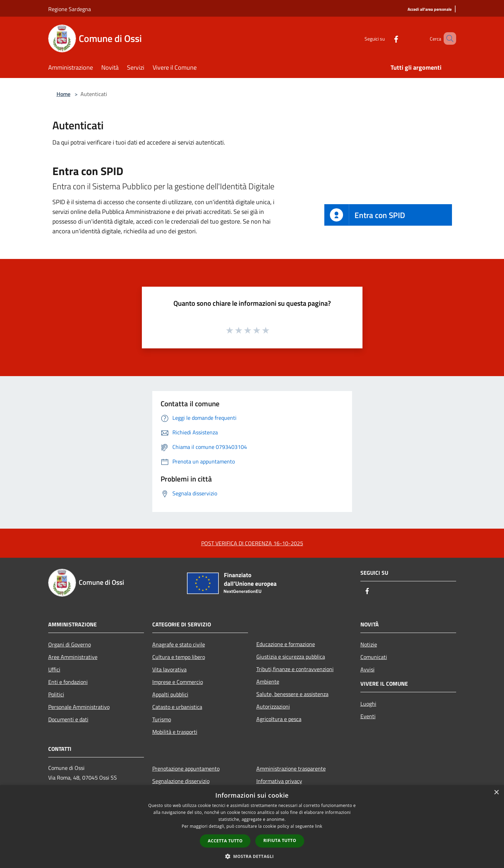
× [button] (496, 793)
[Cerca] (448, 38)
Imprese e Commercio (178, 682)
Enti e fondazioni (68, 682)
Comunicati (374, 657)
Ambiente (268, 682)
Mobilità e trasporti (175, 732)
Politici (56, 694)
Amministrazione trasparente (291, 769)
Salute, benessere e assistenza (292, 694)
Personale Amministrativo (79, 707)
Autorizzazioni (273, 706)
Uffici (54, 669)
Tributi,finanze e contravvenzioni (295, 669)
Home (63, 94)
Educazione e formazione (286, 644)
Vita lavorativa (169, 669)
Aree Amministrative (73, 657)
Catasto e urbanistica (177, 707)
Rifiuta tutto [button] (280, 840)
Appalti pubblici (170, 694)
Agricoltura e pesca (279, 719)
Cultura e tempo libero (179, 657)
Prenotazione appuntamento (186, 769)
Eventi (368, 716)
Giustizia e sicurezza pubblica (291, 657)
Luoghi (368, 704)
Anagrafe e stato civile (179, 644)
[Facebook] (386, 38)
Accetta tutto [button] (225, 841)
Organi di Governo (70, 644)
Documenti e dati (68, 719)
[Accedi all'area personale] (430, 10)
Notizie (369, 644)
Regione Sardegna (70, 9)
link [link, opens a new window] (319, 826)
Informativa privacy (279, 781)
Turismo (162, 719)
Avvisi (368, 669)
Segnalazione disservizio (181, 781)
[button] (252, 856)
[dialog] (252, 827)
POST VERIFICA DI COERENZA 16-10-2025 (252, 543)
